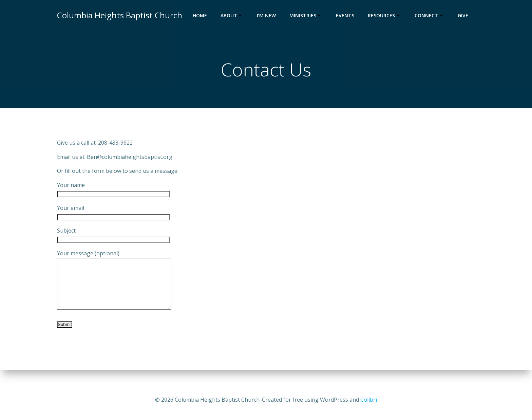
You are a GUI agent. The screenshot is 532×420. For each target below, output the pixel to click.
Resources (384, 15)
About (232, 15)
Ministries (306, 15)
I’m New (266, 15)
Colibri (369, 400)
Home (200, 15)
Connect (429, 15)
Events (345, 15)
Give (463, 15)
